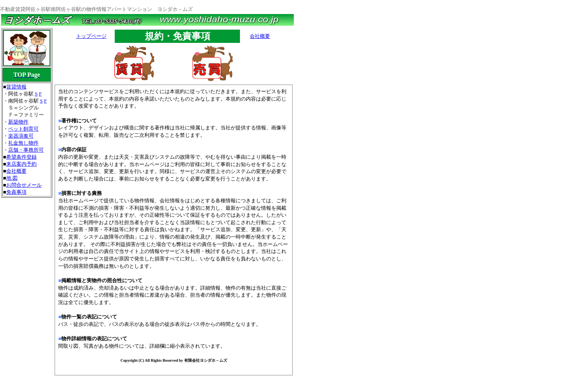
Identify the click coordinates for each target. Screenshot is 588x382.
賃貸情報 (16, 87)
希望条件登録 (21, 157)
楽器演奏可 (21, 136)
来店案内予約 (21, 164)
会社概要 (16, 171)
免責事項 (16, 192)
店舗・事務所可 (26, 150)
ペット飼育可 (23, 129)
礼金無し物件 (23, 143)
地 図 (12, 178)
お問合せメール (24, 185)
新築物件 (18, 122)
